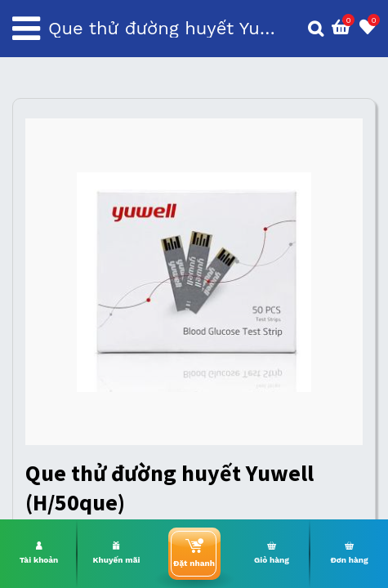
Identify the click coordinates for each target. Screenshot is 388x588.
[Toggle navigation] (26, 29)
